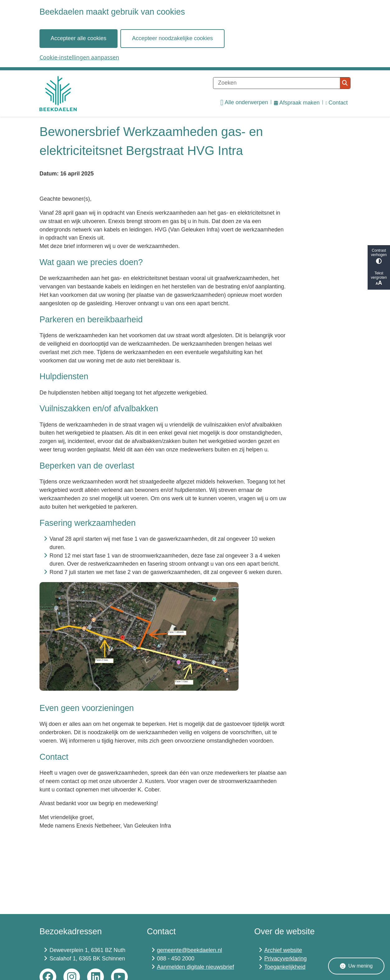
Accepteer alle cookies (79, 38)
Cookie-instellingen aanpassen (79, 57)
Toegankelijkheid (285, 967)
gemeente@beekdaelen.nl (190, 950)
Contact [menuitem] (337, 103)
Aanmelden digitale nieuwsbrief (196, 967)
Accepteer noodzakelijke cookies (173, 38)
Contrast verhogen (379, 256)
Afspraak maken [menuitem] (297, 103)
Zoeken (345, 83)
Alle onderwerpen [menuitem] (244, 103)
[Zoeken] (277, 83)
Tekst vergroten (379, 279)
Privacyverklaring (286, 959)
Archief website (283, 950)
